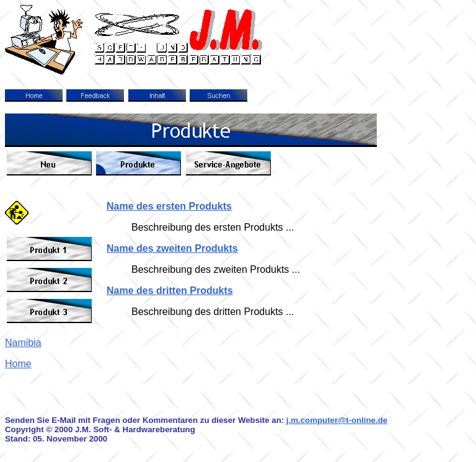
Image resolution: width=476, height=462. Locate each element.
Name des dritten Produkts (170, 291)
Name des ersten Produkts (169, 206)
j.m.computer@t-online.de (337, 420)
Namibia (23, 343)
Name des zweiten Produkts (172, 248)
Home (18, 364)
